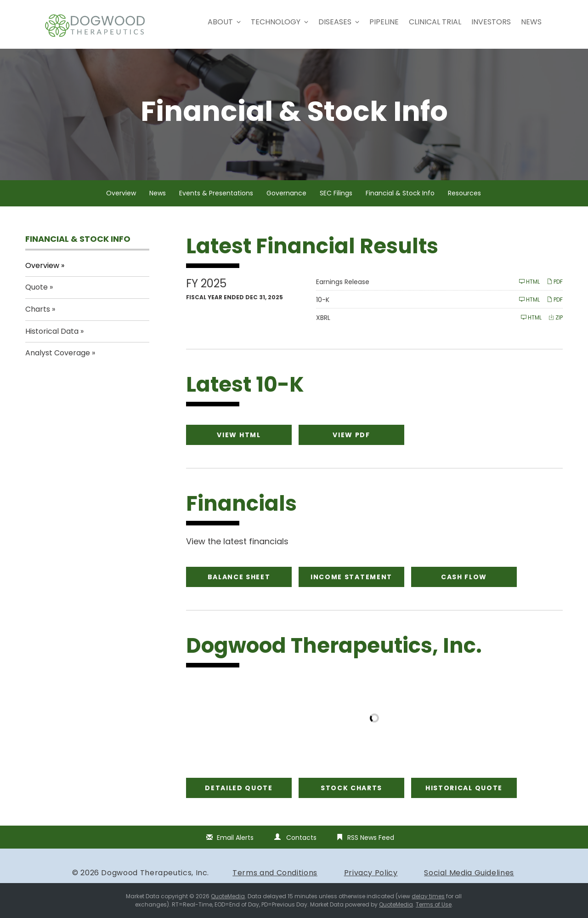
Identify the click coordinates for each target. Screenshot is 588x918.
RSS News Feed (371, 838)
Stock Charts (351, 788)
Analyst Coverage (58, 353)
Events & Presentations (216, 193)
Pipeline (384, 22)
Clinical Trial (435, 22)
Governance (286, 193)
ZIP (556, 317)
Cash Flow (464, 577)
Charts (38, 309)
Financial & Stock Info (400, 193)
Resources (464, 193)
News (531, 22)
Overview (121, 193)
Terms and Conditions (275, 873)
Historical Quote (464, 788)
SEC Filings (336, 193)
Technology (280, 22)
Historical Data (52, 331)
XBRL (323, 318)
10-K (323, 300)
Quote (37, 287)
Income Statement (351, 577)
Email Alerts (235, 838)
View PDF (351, 435)
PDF (555, 282)
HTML (529, 282)
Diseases (339, 22)
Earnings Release (343, 282)
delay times (428, 896)
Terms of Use (434, 904)
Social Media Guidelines (469, 873)
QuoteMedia (228, 896)
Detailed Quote (239, 788)
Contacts (301, 838)
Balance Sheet (239, 577)
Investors (491, 22)
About (224, 22)
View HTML (239, 435)
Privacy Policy (371, 873)
